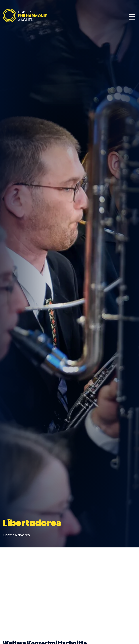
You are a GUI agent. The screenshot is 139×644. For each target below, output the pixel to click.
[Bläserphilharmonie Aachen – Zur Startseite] (25, 22)
